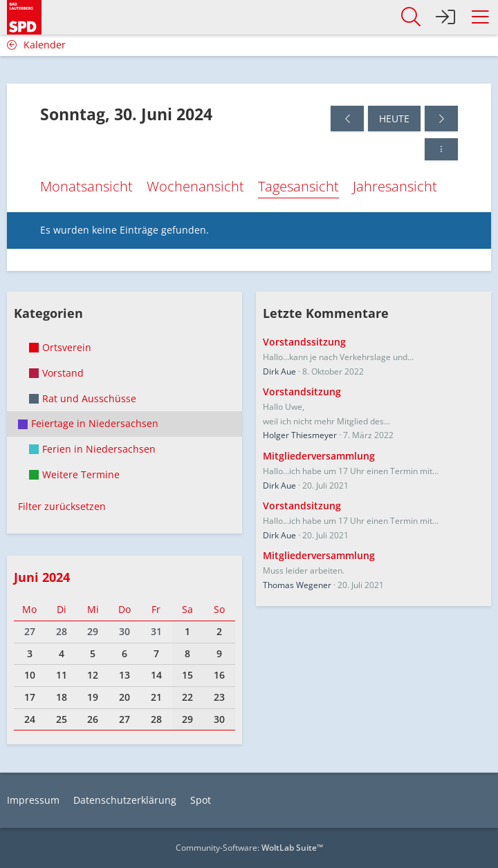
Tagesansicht (298, 186)
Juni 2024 (42, 577)
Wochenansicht (195, 186)
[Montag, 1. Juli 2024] (441, 119)
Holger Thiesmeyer (300, 435)
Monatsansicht (86, 186)
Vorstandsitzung (302, 391)
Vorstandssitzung (304, 342)
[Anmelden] (445, 17)
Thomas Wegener (297, 585)
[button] (480, 17)
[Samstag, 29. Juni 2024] (347, 119)
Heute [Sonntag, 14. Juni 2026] (394, 119)
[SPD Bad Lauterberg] (24, 15)
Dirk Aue (279, 371)
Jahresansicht (395, 186)
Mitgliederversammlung (319, 456)
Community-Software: (249, 848)
